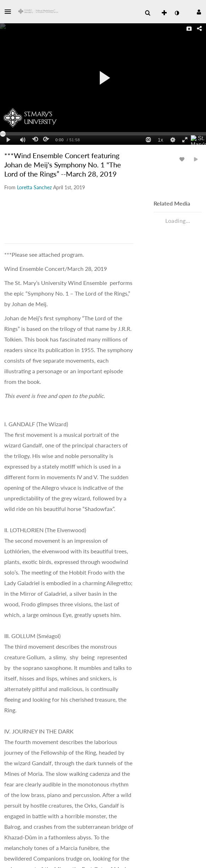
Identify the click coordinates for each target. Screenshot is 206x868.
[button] (10, 12)
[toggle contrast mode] (177, 13)
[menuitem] (148, 13)
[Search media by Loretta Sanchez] (34, 187)
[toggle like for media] (183, 159)
